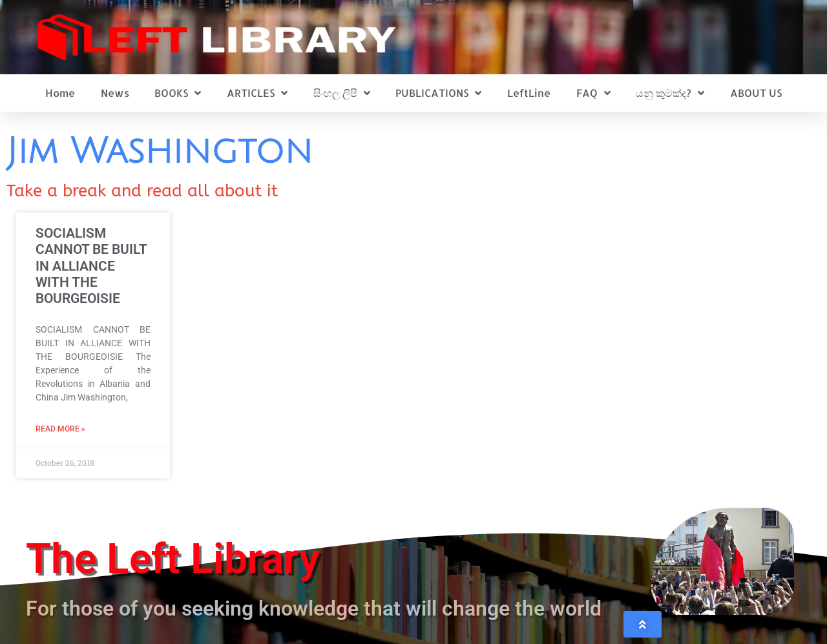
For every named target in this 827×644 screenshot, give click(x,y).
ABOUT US (756, 93)
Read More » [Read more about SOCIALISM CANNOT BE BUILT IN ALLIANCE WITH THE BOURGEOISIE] (60, 429)
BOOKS (178, 93)
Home (60, 93)
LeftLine (529, 93)
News (115, 93)
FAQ (593, 93)
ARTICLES (257, 93)
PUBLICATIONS (438, 93)
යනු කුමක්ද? (670, 93)
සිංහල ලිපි (342, 93)
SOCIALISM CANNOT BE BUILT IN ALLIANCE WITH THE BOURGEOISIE (91, 266)
